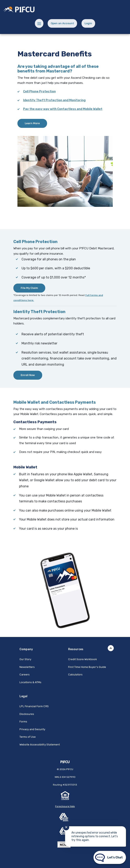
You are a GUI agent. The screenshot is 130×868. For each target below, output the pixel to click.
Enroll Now (28, 375)
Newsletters (27, 667)
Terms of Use (28, 737)
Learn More (32, 123)
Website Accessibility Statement (40, 745)
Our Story (25, 659)
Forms (23, 722)
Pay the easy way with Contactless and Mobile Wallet (63, 109)
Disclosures (27, 714)
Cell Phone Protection (39, 91)
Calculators (75, 675)
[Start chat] (110, 857)
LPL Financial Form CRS (34, 706)
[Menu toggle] (39, 23)
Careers (25, 675)
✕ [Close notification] (66, 827)
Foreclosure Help (65, 806)
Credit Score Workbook (83, 659)
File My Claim (29, 288)
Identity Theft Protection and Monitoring (54, 100)
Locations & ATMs (31, 682)
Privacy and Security (32, 729)
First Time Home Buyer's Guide (87, 667)
